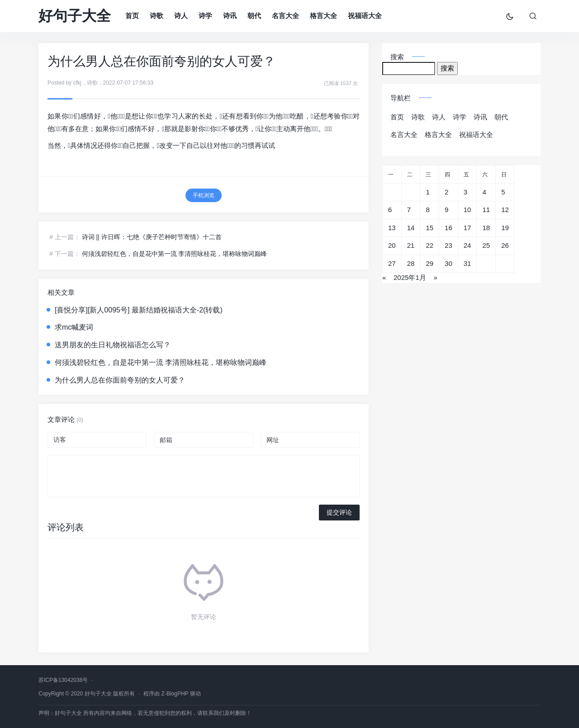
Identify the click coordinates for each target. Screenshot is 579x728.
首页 (132, 16)
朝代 (254, 16)
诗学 (205, 16)
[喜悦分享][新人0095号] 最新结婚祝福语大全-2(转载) (139, 310)
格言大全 (323, 16)
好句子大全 (75, 16)
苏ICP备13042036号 (63, 680)
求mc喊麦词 (74, 327)
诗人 (181, 16)
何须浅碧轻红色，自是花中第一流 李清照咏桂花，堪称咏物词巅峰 (175, 254)
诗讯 (230, 16)
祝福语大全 (365, 16)
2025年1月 (410, 277)
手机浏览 (204, 195)
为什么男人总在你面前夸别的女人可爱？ (120, 380)
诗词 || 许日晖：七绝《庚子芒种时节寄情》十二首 (152, 237)
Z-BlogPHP (175, 694)
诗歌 (157, 16)
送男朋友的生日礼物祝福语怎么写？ (113, 345)
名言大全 (285, 16)
